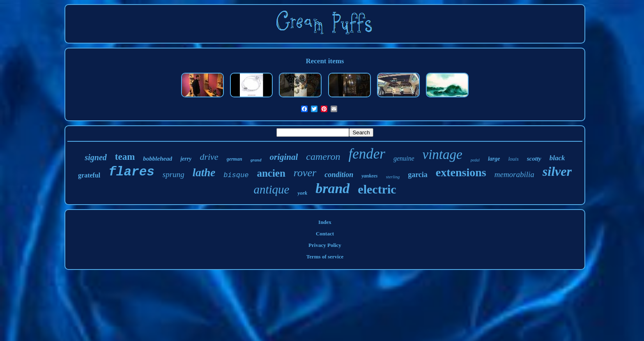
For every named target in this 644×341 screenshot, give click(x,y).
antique (271, 189)
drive (209, 157)
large (494, 159)
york (302, 193)
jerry (186, 159)
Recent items (325, 61)
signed (95, 157)
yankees (369, 176)
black (557, 158)
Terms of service (325, 257)
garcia (418, 175)
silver (557, 171)
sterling (393, 177)
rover (305, 173)
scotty (534, 159)
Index (325, 222)
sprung (174, 174)
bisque (236, 175)
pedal (475, 160)
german (235, 159)
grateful (89, 175)
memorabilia (514, 174)
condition (339, 175)
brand (332, 188)
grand (256, 160)
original (284, 157)
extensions (461, 172)
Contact (325, 234)
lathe (204, 173)
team (125, 157)
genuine (404, 158)
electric (377, 189)
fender (367, 154)
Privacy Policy (325, 245)
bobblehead (158, 159)
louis (513, 159)
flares (131, 172)
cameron (323, 157)
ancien (271, 173)
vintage (443, 154)
